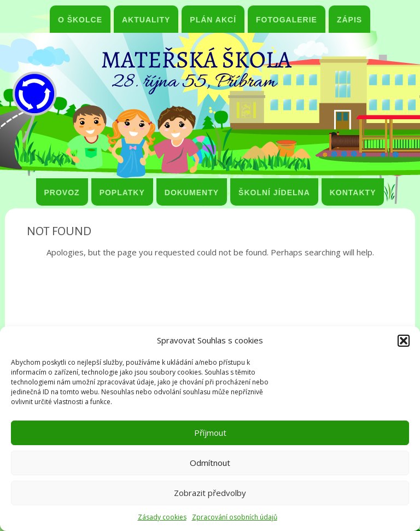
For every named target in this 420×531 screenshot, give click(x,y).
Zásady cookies (162, 517)
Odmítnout (210, 463)
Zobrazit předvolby (210, 493)
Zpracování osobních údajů (235, 517)
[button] (404, 341)
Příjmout (210, 433)
